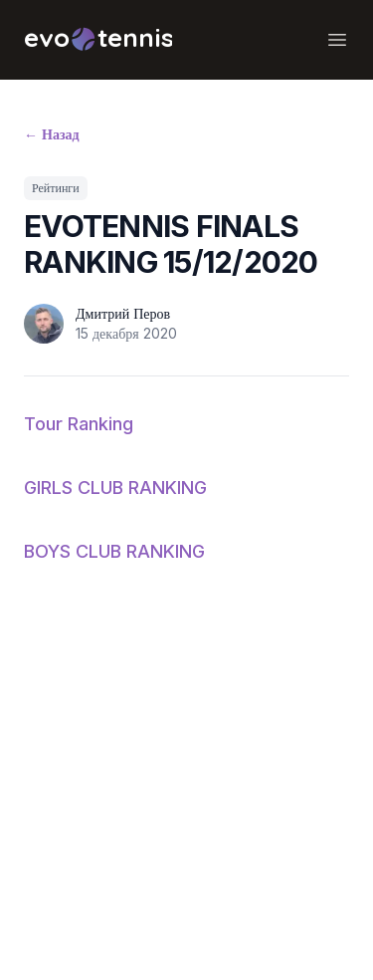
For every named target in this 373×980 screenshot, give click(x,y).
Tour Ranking (79, 424)
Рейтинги (56, 188)
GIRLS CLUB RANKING (115, 488)
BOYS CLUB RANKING (114, 551)
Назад (52, 134)
